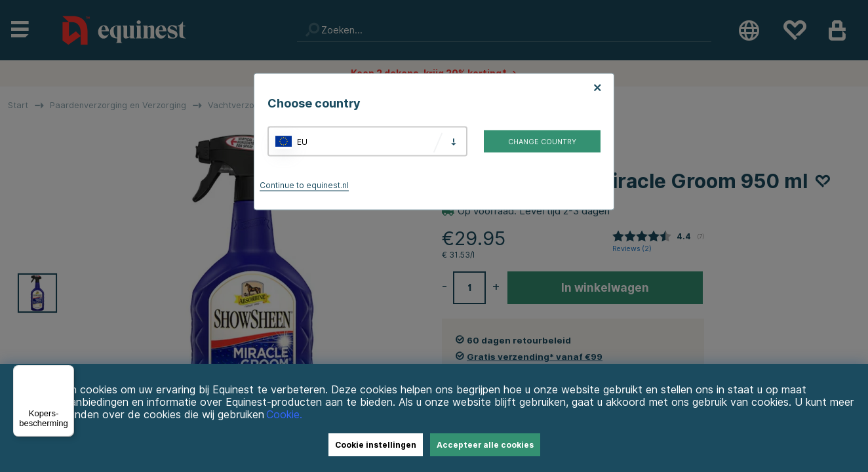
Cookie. (284, 415)
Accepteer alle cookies (485, 445)
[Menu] (66, 373)
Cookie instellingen (376, 445)
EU (302, 141)
